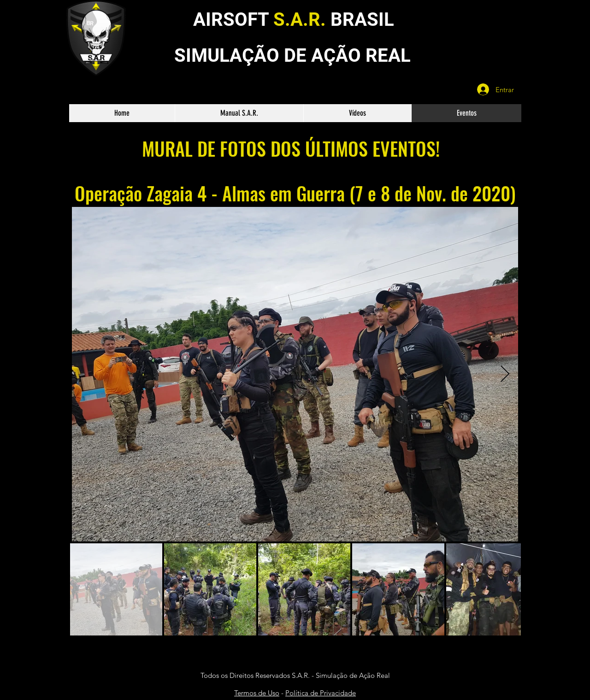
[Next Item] (505, 374)
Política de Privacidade (321, 693)
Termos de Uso (257, 693)
